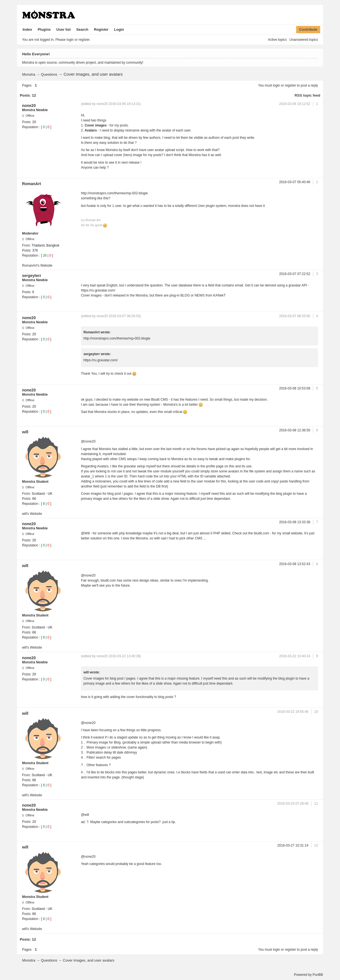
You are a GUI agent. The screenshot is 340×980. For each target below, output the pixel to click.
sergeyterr (32, 276)
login (276, 85)
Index (27, 29)
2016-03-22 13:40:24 (295, 656)
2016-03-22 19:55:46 (293, 712)
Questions (49, 74)
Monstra (29, 74)
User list (64, 29)
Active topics (277, 40)
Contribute (308, 29)
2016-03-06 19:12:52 (295, 104)
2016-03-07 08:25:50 (295, 316)
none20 (29, 106)
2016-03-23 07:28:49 (293, 804)
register (290, 85)
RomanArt (32, 184)
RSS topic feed (307, 95)
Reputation (30, 127)
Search (82, 29)
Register (101, 29)
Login (119, 29)
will (25, 432)
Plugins (44, 29)
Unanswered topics (304, 40)
